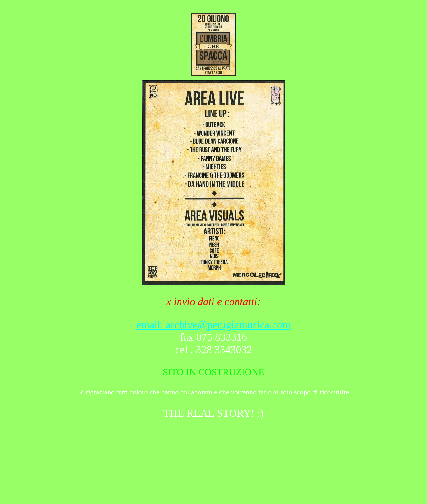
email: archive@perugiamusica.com (214, 325)
